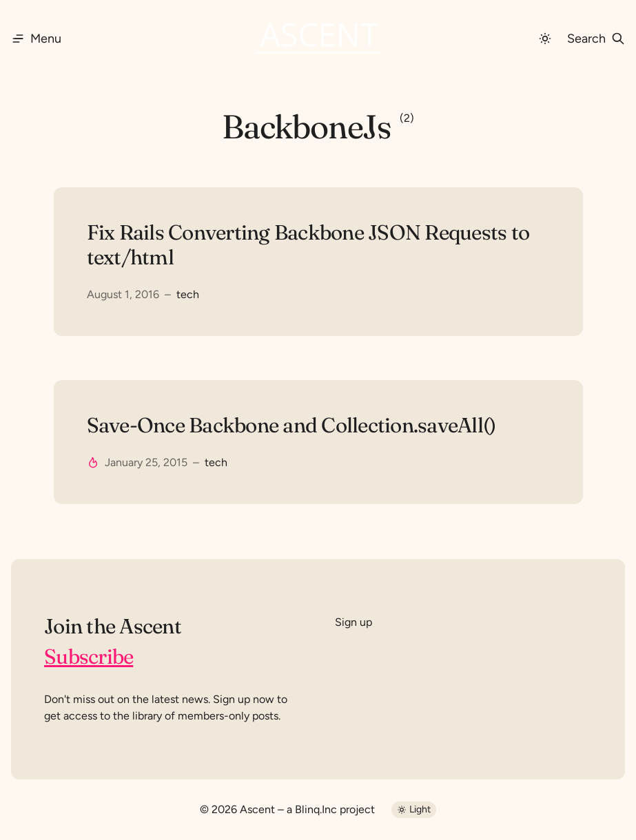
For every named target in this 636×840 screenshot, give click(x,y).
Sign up (353, 622)
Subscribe (89, 657)
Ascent (257, 809)
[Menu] (36, 39)
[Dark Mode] (545, 39)
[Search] (596, 39)
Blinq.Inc (316, 809)
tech (188, 294)
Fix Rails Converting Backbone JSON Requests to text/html (308, 245)
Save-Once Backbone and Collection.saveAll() (291, 426)
